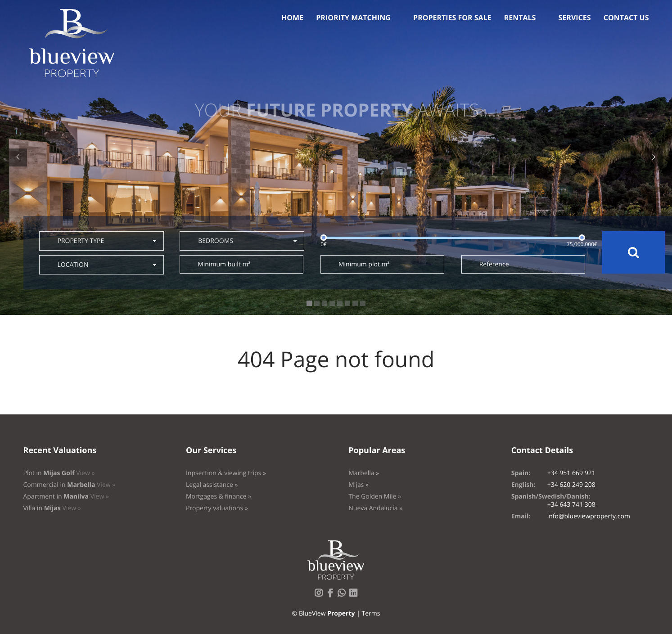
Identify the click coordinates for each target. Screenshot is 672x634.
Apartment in (66, 497)
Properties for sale (452, 18)
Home (292, 18)
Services (575, 18)
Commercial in (70, 485)
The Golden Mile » (375, 497)
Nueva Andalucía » (375, 508)
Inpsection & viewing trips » (226, 473)
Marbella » (364, 473)
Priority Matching (353, 18)
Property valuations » (217, 508)
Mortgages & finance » (219, 497)
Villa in (52, 508)
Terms (371, 614)
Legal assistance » (212, 485)
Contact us (626, 18)
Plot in (59, 473)
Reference (494, 264)
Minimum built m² (224, 264)
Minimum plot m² (364, 264)
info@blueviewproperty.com (589, 516)
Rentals (520, 18)
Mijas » (359, 485)
